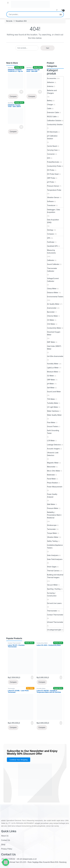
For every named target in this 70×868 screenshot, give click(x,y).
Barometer (51, 312)
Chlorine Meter (53, 316)
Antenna (50, 86)
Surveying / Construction (52, 594)
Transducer (51, 205)
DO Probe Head (53, 174)
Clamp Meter (52, 289)
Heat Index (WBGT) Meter (54, 347)
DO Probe (51, 170)
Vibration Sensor (53, 197)
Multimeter (51, 475)
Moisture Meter (53, 372)
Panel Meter (52, 479)
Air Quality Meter (53, 304)
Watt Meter (51, 504)
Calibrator (51, 260)
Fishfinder (51, 242)
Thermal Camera (53, 571)
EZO (49, 158)
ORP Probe (51, 178)
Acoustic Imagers (53, 449)
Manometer (51, 467)
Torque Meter (52, 533)
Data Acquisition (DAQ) (53, 221)
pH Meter (50, 384)
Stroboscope (52, 525)
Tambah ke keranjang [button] (32, 677)
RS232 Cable (52, 117)
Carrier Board (52, 146)
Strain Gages (52, 567)
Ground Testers (53, 426)
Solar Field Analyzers (55, 559)
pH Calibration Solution (52, 137)
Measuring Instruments (51, 251)
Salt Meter (51, 388)
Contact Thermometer (55, 615)
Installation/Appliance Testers (55, 546)
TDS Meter (51, 399)
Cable (49, 108)
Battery (50, 100)
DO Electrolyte (52, 132)
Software (50, 201)
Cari (61, 14)
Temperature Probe (54, 190)
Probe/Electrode (53, 162)
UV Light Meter (53, 407)
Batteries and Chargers (52, 92)
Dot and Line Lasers (54, 603)
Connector (51, 154)
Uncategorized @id (54, 630)
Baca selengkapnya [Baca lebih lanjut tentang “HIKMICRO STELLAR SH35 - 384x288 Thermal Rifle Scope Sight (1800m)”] (40, 92)
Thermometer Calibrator (52, 270)
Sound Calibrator (53, 264)
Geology (50, 230)
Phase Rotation (53, 483)
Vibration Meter (53, 537)
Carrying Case (52, 150)
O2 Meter (51, 376)
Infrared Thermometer (55, 622)
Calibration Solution (54, 120)
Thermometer (52, 611)
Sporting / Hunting (13, 68)
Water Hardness (53, 411)
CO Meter (51, 320)
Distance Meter (53, 292)
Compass (51, 234)
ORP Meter (51, 380)
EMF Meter (51, 342)
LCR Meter (51, 441)
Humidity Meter (53, 364)
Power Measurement (55, 487)
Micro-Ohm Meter (54, 471)
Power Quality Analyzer (52, 496)
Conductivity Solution (55, 124)
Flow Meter (51, 422)
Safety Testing (52, 541)
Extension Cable (53, 112)
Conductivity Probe (54, 166)
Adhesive (50, 82)
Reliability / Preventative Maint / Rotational (54, 515)
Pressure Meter (53, 508)
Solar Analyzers (53, 555)
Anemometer (52, 308)
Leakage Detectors (54, 445)
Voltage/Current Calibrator (53, 280)
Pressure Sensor (53, 186)
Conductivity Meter (54, 328)
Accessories (52, 78)
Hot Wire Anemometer (55, 356)
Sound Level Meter (54, 392)
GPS (49, 238)
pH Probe (51, 182)
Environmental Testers (55, 297)
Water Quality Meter (54, 415)
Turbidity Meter (53, 403)
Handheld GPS (52, 246)
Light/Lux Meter (53, 368)
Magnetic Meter (53, 463)
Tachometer (51, 529)
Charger (50, 104)
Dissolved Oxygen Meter (54, 333)
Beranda (9, 21)
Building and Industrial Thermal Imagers (55, 576)
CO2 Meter (51, 324)
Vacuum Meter (52, 585)
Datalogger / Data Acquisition (54, 211)
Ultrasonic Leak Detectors (53, 454)
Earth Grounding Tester (53, 432)
